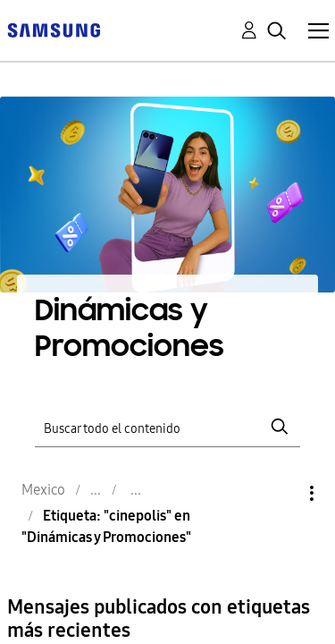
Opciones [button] (281, 424)
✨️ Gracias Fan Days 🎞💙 (173, 630)
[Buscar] (168, 356)
